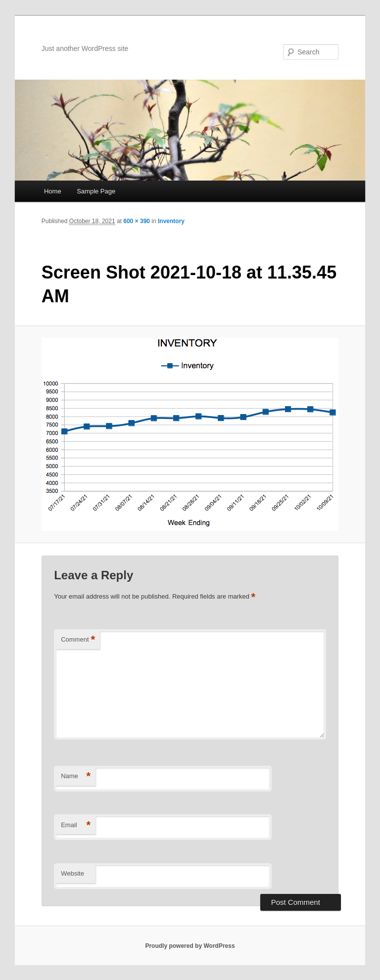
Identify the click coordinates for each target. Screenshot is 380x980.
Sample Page (96, 191)
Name (76, 776)
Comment (78, 640)
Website (72, 873)
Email (76, 825)
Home (53, 191)
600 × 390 (137, 221)
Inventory (171, 221)
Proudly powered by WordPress (190, 946)
